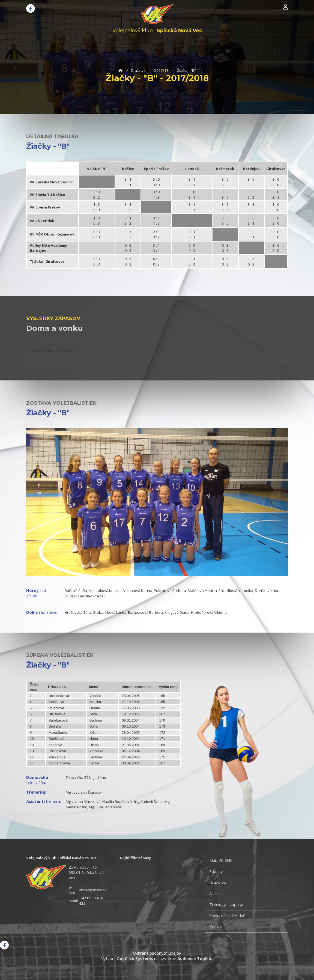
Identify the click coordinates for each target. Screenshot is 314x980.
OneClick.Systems (135, 958)
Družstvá (138, 70)
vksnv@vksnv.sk (93, 890)
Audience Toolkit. (195, 958)
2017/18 (161, 70)
